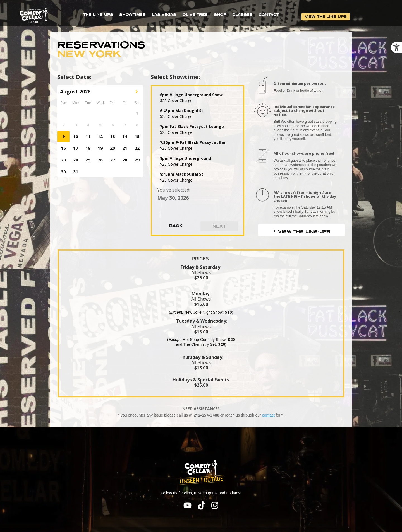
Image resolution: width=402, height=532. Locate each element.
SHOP (220, 15)
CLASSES (243, 15)
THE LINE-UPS (98, 15)
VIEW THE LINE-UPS (326, 17)
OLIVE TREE (195, 15)
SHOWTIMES (132, 15)
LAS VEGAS (164, 15)
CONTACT (269, 15)
